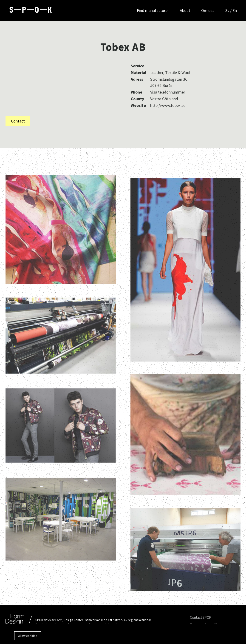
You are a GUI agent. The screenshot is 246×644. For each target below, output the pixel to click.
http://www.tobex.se (168, 105)
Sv (228, 10)
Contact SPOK (201, 617)
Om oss (208, 10)
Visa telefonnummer (168, 92)
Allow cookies (28, 636)
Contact (18, 121)
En (235, 10)
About (185, 10)
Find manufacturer (153, 10)
